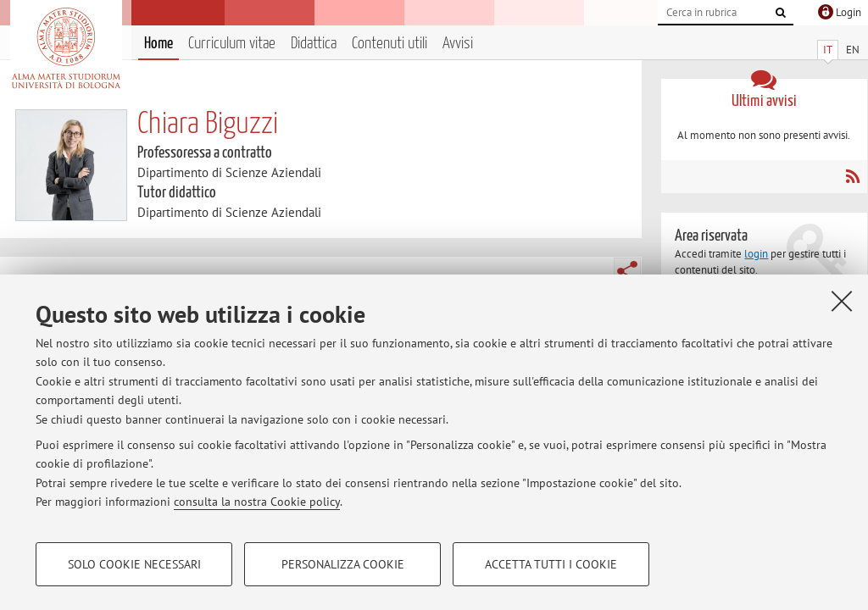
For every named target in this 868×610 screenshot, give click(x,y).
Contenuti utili (389, 44)
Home (159, 44)
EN (853, 50)
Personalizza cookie (343, 564)
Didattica (314, 44)
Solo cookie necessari (134, 564)
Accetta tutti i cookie (551, 564)
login (756, 254)
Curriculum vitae (232, 44)
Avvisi (458, 44)
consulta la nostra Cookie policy (257, 502)
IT (828, 50)
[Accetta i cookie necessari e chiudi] (842, 301)
